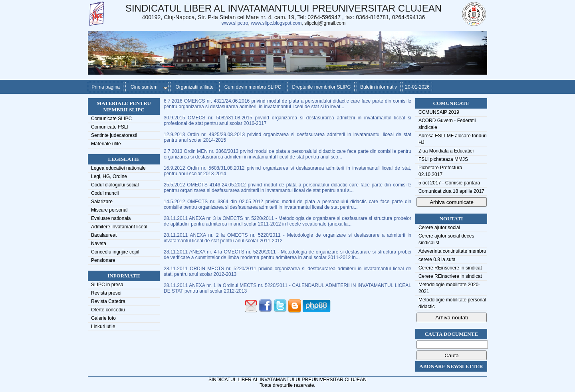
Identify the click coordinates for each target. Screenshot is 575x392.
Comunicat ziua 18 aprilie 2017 (451, 191)
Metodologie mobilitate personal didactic (452, 303)
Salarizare (102, 202)
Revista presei (106, 293)
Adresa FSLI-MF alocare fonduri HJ (453, 139)
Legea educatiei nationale (118, 168)
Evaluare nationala (111, 218)
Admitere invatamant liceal (119, 227)
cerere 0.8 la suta (437, 259)
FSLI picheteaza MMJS (443, 159)
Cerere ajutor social (439, 228)
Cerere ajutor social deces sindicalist (446, 239)
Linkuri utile (103, 327)
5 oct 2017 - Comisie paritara (449, 183)
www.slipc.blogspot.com (276, 23)
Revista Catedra (108, 301)
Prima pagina (106, 87)
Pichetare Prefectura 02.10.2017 (440, 171)
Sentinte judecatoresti (114, 135)
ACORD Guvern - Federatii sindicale (447, 124)
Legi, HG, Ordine (109, 176)
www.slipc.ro (235, 23)
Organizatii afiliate (194, 87)
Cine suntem (148, 87)
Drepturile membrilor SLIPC (321, 87)
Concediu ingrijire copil (115, 252)
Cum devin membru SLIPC (252, 87)
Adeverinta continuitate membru (452, 251)
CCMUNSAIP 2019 (439, 112)
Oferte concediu (108, 310)
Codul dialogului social (115, 185)
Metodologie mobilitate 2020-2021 (449, 288)
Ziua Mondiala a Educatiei (446, 151)
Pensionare (103, 260)
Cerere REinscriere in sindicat (450, 268)
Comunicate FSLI (110, 127)
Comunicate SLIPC (111, 119)
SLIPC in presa (107, 285)
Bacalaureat (104, 235)
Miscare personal (109, 210)
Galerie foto (103, 318)
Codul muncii (105, 193)
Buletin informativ (379, 87)
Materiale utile (106, 144)
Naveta (99, 244)
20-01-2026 (417, 87)
